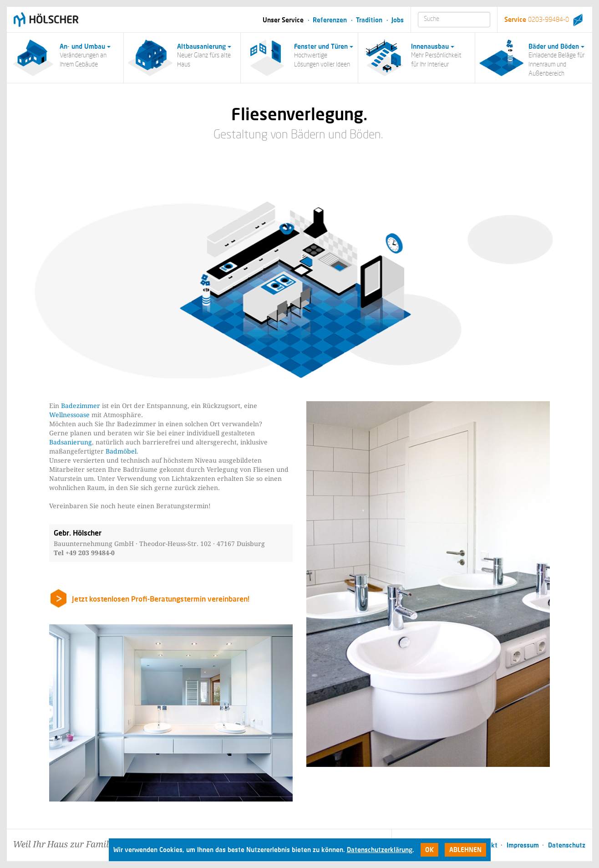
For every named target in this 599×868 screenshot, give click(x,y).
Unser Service (283, 20)
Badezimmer (81, 406)
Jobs (398, 20)
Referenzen (330, 20)
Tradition (369, 20)
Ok (429, 850)
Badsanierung (71, 442)
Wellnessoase (69, 415)
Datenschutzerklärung (380, 850)
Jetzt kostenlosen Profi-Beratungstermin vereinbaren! (161, 599)
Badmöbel (121, 451)
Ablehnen (465, 850)
